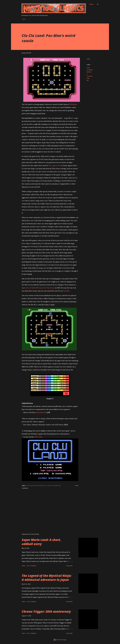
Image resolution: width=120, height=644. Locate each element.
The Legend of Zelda (56, 165)
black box (89, 72)
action (88, 68)
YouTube (66, 291)
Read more (69, 566)
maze (88, 78)
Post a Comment (31, 566)
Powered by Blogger (60, 640)
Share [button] (88, 59)
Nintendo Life (41, 412)
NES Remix (73, 104)
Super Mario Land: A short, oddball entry (41, 542)
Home (24, 19)
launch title (90, 76)
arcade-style (90, 70)
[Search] (91, 4)
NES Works (38, 437)
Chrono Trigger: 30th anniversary (46, 611)
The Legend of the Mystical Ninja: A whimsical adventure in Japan (47, 578)
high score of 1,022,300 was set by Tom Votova (38, 288)
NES (88, 80)
